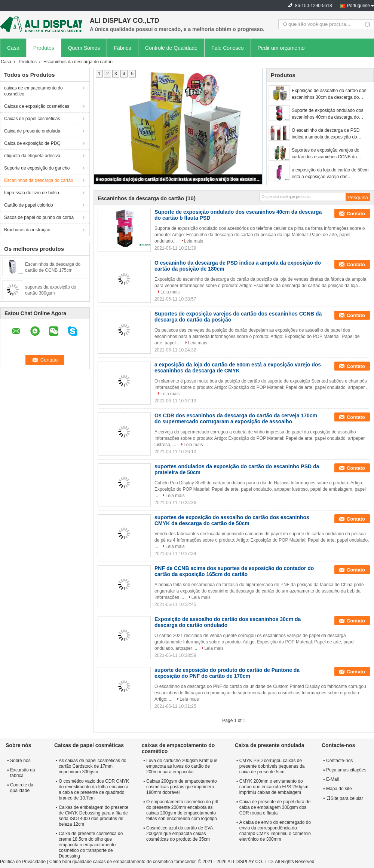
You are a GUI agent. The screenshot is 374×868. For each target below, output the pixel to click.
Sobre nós (20, 761)
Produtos (44, 48)
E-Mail (332, 779)
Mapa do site (339, 789)
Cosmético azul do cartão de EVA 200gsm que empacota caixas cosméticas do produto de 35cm (180, 834)
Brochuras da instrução (27, 230)
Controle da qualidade (22, 788)
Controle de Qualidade (171, 48)
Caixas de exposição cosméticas (37, 106)
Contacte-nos (339, 761)
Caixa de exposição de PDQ (32, 143)
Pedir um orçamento (281, 48)
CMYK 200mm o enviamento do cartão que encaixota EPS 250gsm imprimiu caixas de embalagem (274, 787)
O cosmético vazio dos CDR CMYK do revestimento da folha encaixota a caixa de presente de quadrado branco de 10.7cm (94, 790)
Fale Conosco (227, 48)
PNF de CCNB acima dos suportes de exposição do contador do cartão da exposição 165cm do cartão (234, 571)
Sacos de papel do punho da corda (39, 217)
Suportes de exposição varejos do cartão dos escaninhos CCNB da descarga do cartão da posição (326, 154)
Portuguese (358, 6)
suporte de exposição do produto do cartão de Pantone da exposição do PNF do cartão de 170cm (227, 673)
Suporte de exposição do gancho (37, 168)
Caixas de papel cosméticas (32, 119)
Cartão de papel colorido (29, 205)
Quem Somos (84, 48)
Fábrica (122, 48)
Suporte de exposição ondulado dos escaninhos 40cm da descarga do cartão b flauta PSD (327, 114)
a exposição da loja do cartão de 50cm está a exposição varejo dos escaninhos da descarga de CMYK (178, 179)
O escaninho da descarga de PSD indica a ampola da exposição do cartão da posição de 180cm (326, 134)
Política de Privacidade (23, 862)
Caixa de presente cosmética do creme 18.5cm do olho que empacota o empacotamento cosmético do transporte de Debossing (91, 845)
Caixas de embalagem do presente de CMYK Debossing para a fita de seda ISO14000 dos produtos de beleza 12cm (93, 816)
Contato (356, 214)
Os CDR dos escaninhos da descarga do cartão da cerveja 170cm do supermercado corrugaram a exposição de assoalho (236, 418)
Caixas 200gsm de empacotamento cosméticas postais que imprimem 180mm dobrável (182, 787)
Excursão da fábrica (23, 773)
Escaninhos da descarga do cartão (39, 180)
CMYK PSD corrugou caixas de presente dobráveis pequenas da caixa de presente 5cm (272, 766)
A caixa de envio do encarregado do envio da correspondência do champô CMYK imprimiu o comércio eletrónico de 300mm (275, 831)
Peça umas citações (346, 770)
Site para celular (345, 798)
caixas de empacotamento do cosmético (33, 91)
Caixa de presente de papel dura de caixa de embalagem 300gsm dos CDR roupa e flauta (275, 807)
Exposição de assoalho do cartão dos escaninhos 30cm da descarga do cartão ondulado (329, 94)
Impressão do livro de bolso (32, 193)
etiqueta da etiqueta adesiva (32, 156)
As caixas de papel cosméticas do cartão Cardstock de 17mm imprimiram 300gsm (93, 766)
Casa (13, 48)
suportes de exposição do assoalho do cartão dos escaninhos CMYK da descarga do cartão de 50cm (232, 520)
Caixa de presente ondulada (32, 131)
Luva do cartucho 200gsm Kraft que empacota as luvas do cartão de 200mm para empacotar (182, 766)
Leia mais (194, 241)
